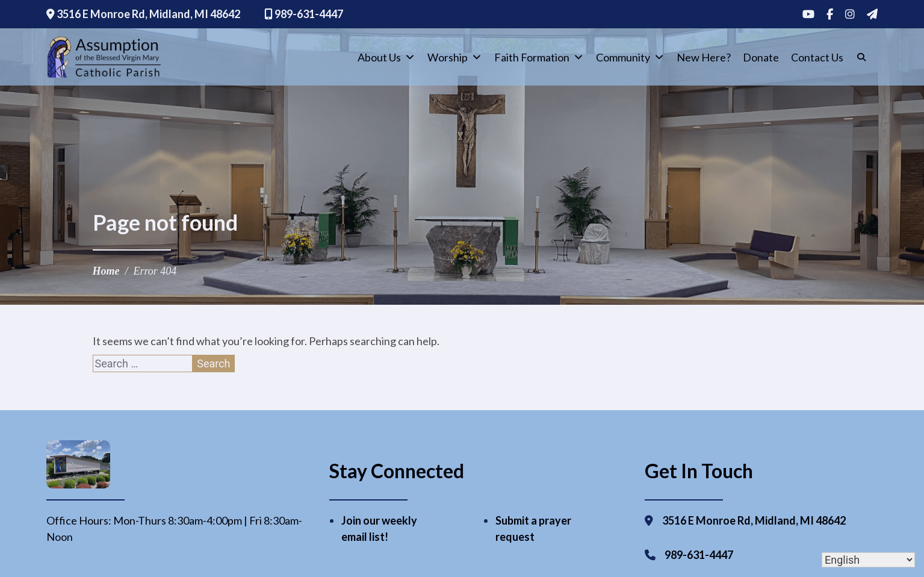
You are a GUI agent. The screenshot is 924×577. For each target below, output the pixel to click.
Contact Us (817, 57)
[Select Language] (868, 560)
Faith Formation (539, 57)
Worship (455, 57)
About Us (386, 57)
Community (630, 57)
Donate (761, 57)
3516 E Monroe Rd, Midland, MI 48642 (143, 14)
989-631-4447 (304, 14)
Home (106, 271)
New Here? (704, 57)
